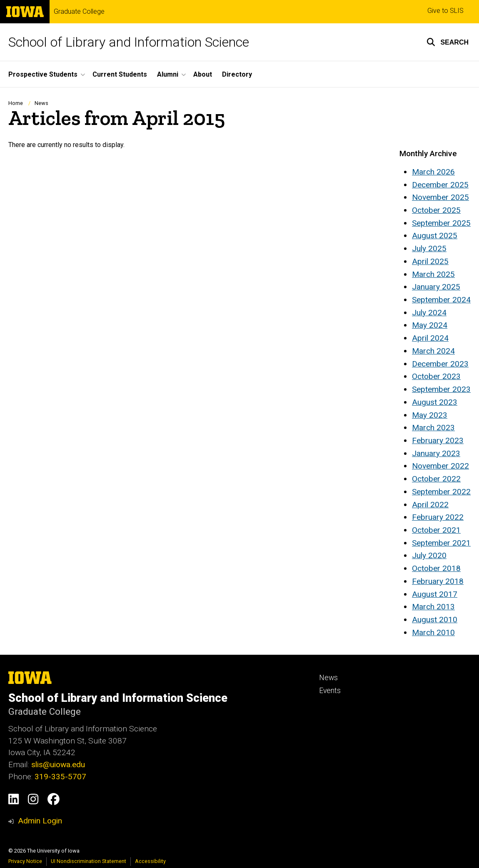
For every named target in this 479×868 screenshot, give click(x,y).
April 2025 (430, 261)
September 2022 (441, 492)
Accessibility (150, 861)
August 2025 (435, 236)
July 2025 (429, 248)
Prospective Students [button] (43, 74)
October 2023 (436, 376)
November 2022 (440, 466)
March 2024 (433, 351)
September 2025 (441, 223)
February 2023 (438, 440)
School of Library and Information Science (129, 42)
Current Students (120, 74)
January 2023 (436, 453)
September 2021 (441, 543)
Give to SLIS (445, 11)
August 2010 (435, 620)
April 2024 (430, 338)
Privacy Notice (25, 861)
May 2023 (430, 415)
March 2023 (433, 428)
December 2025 (440, 185)
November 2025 (440, 197)
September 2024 (441, 300)
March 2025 (433, 274)
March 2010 (433, 632)
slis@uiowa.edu (58, 764)
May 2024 (430, 325)
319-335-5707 (60, 777)
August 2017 (435, 594)
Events (330, 691)
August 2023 (435, 402)
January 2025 (436, 287)
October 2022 (436, 479)
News (41, 103)
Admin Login (40, 821)
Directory (237, 74)
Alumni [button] (168, 74)
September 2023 (441, 389)
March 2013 (433, 607)
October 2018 (436, 568)
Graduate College (79, 12)
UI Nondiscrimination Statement (89, 861)
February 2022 (438, 517)
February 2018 (438, 581)
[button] (448, 42)
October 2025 (436, 210)
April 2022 (430, 505)
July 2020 (429, 555)
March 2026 (433, 172)
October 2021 (436, 530)
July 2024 (429, 313)
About (203, 74)
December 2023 (440, 364)
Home (16, 103)
